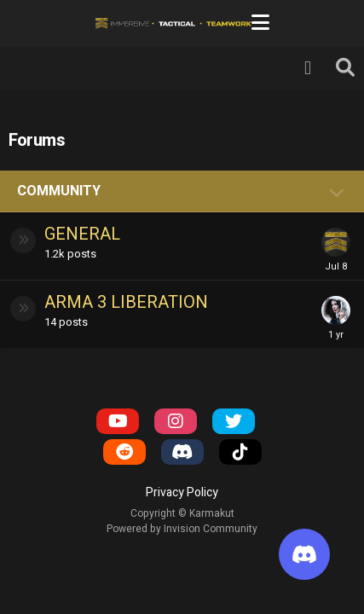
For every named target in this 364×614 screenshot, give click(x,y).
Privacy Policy (182, 492)
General (82, 234)
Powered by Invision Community (182, 529)
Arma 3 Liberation (126, 302)
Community (59, 191)
